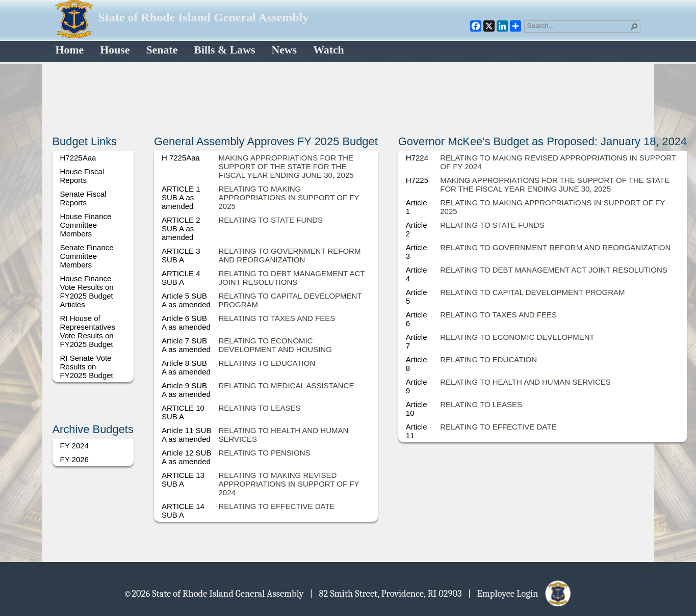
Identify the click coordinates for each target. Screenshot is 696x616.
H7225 (417, 180)
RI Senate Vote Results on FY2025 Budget (87, 367)
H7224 (417, 158)
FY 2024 (74, 446)
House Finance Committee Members (86, 225)
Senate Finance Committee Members (87, 256)
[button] (634, 26)
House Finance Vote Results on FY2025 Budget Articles (87, 291)
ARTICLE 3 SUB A (181, 255)
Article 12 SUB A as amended (187, 457)
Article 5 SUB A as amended (186, 300)
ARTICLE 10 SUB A (183, 412)
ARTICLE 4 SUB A (181, 278)
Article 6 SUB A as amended (186, 323)
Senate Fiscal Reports (83, 198)
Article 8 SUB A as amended (186, 367)
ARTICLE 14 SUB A (183, 511)
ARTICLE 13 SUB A (183, 479)
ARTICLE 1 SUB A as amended (181, 197)
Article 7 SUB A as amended (186, 345)
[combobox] (578, 25)
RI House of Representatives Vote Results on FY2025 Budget (88, 331)
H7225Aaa (78, 158)
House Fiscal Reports (82, 176)
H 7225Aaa (181, 158)
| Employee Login (520, 593)
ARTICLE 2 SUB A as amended (181, 229)
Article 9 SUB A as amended (186, 390)
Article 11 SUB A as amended (187, 435)
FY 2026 (74, 459)
